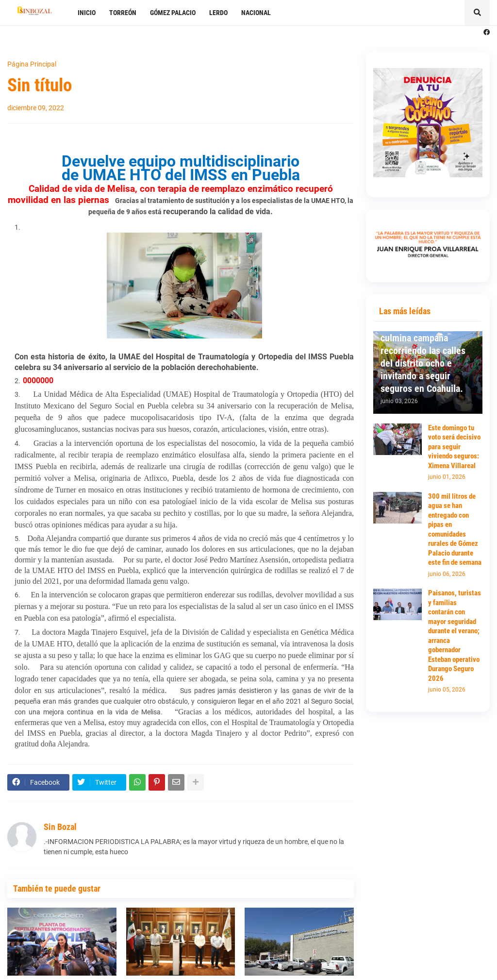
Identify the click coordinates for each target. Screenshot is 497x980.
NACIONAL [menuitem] (256, 13)
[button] (477, 13)
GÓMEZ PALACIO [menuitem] (173, 13)
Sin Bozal (60, 827)
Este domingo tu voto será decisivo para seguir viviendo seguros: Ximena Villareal (454, 447)
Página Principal (32, 64)
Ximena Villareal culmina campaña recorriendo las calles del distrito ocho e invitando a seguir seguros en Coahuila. (423, 357)
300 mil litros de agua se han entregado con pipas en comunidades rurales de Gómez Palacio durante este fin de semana (455, 530)
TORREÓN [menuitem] (123, 13)
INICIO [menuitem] (87, 13)
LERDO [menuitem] (218, 13)
